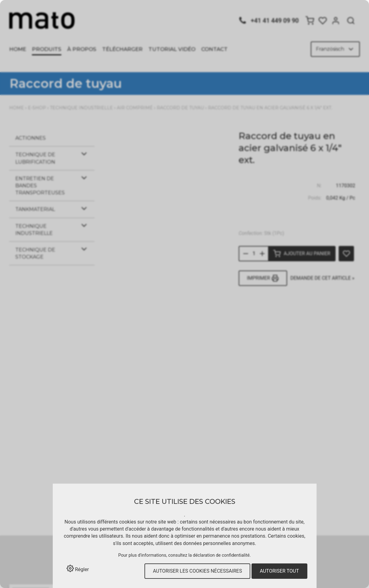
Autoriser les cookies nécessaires (197, 571)
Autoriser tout (279, 571)
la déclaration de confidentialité (219, 555)
